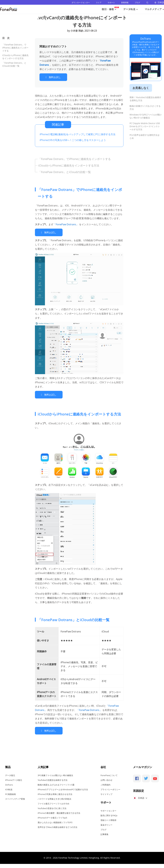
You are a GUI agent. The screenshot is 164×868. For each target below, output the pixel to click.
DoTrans (146, 39)
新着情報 (125, 3)
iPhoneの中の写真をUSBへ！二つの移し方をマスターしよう (73, 140)
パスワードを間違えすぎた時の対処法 (54, 797)
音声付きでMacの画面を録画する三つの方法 (57, 825)
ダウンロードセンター (81, 3)
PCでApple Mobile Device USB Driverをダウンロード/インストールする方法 (145, 126)
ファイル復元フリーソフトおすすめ (53, 802)
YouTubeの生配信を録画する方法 (53, 778)
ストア (99, 3)
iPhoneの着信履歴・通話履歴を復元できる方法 (59, 811)
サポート (111, 3)
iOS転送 (9, 788)
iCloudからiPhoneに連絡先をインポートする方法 (15, 57)
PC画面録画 (10, 792)
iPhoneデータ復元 (14, 778)
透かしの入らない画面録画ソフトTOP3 (55, 821)
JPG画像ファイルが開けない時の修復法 (55, 774)
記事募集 (104, 832)
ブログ (137, 3)
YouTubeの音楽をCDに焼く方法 (52, 806)
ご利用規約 (105, 783)
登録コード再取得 (108, 818)
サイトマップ (106, 792)
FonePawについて (109, 774)
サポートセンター (108, 809)
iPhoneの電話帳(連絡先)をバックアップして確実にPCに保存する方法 (78, 134)
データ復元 (10, 774)
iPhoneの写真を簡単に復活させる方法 (55, 792)
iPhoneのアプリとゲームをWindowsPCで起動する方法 (63, 788)
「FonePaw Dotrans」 (66, 224)
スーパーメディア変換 (15, 797)
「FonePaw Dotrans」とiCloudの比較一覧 (14, 64)
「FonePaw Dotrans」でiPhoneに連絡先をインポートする (15, 48)
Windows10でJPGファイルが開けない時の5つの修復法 (146, 116)
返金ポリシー (106, 823)
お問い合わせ (106, 778)
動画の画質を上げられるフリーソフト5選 (56, 783)
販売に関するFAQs (109, 814)
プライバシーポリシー (110, 788)
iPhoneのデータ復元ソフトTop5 (52, 816)
